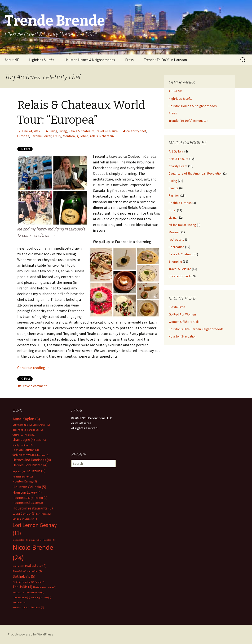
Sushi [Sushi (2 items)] (40, 582)
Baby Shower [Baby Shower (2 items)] (41, 425)
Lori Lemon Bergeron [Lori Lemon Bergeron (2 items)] (25, 519)
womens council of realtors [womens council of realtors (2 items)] (28, 607)
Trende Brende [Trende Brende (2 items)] (35, 592)
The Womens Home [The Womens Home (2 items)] (45, 587)
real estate (177, 239)
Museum (175, 232)
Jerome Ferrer (41, 136)
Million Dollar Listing (182, 225)
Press (129, 60)
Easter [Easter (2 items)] (41, 440)
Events (174, 188)
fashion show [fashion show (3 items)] (23, 455)
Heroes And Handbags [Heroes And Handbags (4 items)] (32, 460)
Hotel (172, 210)
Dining (53, 131)
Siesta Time (177, 307)
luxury (57, 136)
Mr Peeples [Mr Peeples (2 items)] (47, 540)
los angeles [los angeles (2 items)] (20, 540)
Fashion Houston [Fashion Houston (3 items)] (26, 450)
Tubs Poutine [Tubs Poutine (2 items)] (21, 597)
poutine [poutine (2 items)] (18, 566)
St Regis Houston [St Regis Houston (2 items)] (23, 582)
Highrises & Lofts (42, 60)
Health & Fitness (180, 203)
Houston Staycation (183, 336)
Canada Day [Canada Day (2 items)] (35, 430)
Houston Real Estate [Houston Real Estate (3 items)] (28, 503)
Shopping (175, 261)
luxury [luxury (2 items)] (34, 540)
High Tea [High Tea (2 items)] (19, 471)
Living (63, 131)
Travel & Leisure (107, 131)
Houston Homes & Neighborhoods (90, 60)
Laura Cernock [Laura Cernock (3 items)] (24, 514)
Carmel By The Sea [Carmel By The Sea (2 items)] (24, 435)
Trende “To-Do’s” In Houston (165, 60)
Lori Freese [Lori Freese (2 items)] (44, 514)
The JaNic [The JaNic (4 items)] (22, 587)
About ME (12, 60)
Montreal (69, 136)
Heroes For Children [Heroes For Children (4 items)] (30, 465)
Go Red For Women (182, 314)
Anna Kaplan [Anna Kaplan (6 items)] (26, 419)
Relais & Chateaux (81, 131)
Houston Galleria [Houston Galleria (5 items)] (29, 487)
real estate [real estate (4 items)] (36, 565)
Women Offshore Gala (184, 322)
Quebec (83, 136)
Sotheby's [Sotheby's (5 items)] (24, 576)
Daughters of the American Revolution (196, 173)
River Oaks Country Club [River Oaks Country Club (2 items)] (27, 571)
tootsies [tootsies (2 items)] (19, 592)
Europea (23, 136)
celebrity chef (136, 131)
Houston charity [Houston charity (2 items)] (23, 477)
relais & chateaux (102, 136)
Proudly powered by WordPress (31, 634)
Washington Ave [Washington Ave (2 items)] (41, 597)
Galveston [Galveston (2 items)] (42, 455)
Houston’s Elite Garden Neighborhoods (196, 329)
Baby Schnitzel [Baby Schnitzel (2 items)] (22, 425)
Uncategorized (179, 276)
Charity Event (178, 166)
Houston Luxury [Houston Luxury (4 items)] (27, 492)
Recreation (177, 247)
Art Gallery (176, 151)
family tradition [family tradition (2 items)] (23, 445)
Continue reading (33, 368)
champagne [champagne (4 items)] (24, 439)
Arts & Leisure (179, 159)
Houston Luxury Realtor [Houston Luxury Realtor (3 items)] (30, 498)
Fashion (174, 195)
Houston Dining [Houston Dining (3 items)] (25, 481)
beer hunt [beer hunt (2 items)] (20, 430)
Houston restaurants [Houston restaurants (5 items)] (33, 508)
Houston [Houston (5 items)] (36, 471)
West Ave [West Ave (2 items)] (19, 602)
